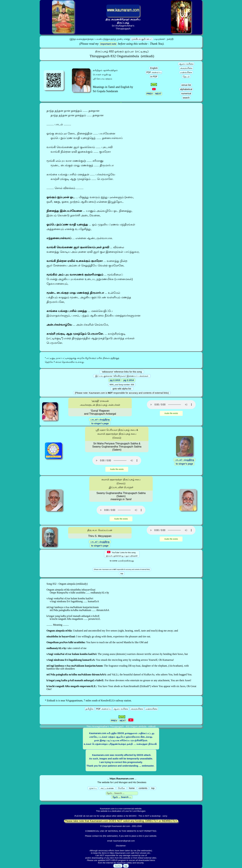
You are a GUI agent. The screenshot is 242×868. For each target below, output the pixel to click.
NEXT (158, 94)
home (132, 788)
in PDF (154, 77)
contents (143, 788)
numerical (186, 93)
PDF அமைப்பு (154, 72)
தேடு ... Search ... (122, 797)
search (186, 98)
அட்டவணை (107, 788)
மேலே (121, 788)
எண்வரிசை (186, 72)
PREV (150, 94)
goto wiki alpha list (122, 389)
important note (108, 44)
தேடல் (186, 77)
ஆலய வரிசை (186, 64)
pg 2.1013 (115, 380)
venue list (186, 85)
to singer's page (100, 423)
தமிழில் (90, 709)
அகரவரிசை (186, 68)
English (154, 68)
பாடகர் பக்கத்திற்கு (100, 420)
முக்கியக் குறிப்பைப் (142, 39)
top (153, 788)
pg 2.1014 (129, 380)
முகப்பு (93, 788)
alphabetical (186, 89)
